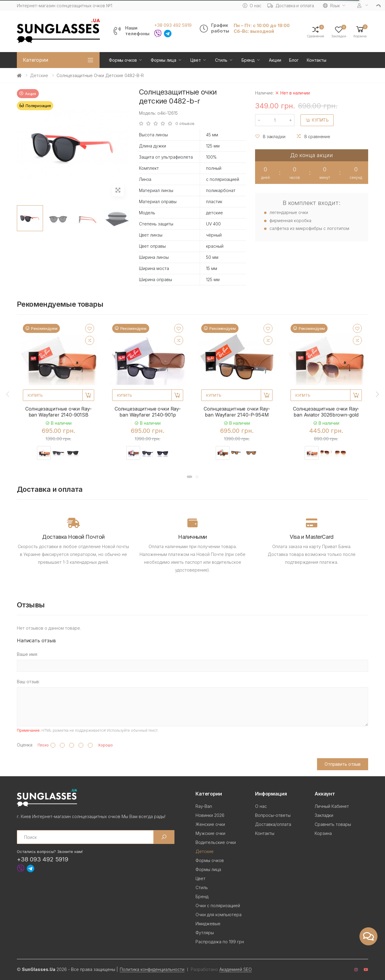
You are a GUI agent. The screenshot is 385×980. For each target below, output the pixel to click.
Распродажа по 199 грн (220, 942)
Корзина (323, 833)
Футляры (205, 933)
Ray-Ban (204, 806)
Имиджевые (208, 924)
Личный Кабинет (332, 806)
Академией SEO (236, 969)
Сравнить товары (333, 824)
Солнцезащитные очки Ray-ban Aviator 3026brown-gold (326, 412)
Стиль (221, 60)
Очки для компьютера (219, 915)
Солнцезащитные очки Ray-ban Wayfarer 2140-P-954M (237, 412)
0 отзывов (185, 124)
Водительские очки (216, 842)
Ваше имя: (27, 654)
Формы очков (123, 60)
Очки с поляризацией (218, 906)
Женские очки (210, 824)
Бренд (248, 60)
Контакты (317, 60)
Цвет (196, 60)
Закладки (324, 815)
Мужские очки (210, 833)
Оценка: (25, 745)
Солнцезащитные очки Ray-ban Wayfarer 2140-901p (148, 412)
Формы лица (163, 60)
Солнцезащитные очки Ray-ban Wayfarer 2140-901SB (58, 412)
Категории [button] (35, 60)
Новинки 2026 (210, 815)
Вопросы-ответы (273, 815)
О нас (252, 6)
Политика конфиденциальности (152, 969)
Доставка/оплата (273, 824)
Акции (275, 60)
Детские (39, 75)
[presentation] (8, 394)
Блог (294, 60)
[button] (360, 31)
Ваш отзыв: (28, 682)
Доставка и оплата (291, 6)
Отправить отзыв (343, 764)
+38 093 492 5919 (173, 25)
